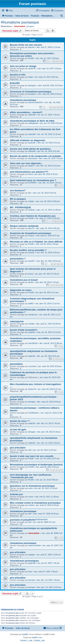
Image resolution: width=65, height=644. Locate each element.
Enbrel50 (15, 83)
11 (62, 264)
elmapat (32, 402)
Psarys (31, 236)
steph (31, 77)
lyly (30, 193)
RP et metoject (18, 199)
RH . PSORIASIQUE (20, 207)
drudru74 (32, 389)
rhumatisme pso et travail (24, 280)
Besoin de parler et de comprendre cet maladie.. (36, 156)
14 (54, 107)
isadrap (31, 210)
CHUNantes (33, 413)
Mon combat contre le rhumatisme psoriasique (35, 503)
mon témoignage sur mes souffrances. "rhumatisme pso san (31, 476)
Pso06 (31, 58)
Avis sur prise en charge (23, 66)
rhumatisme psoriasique (23, 100)
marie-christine (34, 545)
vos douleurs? (18, 190)
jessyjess (30, 26)
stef (30, 450)
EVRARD (32, 183)
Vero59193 (33, 343)
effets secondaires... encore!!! (26, 112)
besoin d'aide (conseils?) (23, 330)
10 (62, 221)
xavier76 (32, 68)
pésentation (16, 364)
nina (30, 572)
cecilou (31, 505)
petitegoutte (33, 123)
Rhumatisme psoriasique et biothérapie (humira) (36, 465)
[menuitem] (9, 11)
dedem (31, 166)
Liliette (31, 201)
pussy (31, 274)
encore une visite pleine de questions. (31, 149)
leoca (31, 174)
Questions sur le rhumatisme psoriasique (32, 486)
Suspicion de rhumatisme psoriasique (31, 233)
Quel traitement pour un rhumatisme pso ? (33, 180)
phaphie (32, 332)
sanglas (32, 555)
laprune (31, 47)
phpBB (25, 634)
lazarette (32, 143)
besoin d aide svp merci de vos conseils (32, 456)
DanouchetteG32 (35, 102)
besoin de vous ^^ (20, 421)
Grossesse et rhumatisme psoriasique (31, 92)
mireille (31, 324)
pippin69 (32, 563)
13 (51, 107)
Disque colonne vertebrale (24, 226)
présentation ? (18, 259)
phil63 (31, 303)
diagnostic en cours (21, 290)
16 (62, 107)
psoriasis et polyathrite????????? (29, 520)
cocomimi (32, 366)
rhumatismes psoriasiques (24, 561)
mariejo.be (33, 315)
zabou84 (32, 115)
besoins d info (18, 75)
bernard (32, 580)
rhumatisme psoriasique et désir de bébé (32, 121)
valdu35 (32, 356)
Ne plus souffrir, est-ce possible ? (28, 250)
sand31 (31, 252)
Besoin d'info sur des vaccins (26, 45)
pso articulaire (18, 448)
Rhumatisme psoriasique (20, 22)
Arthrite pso (16, 494)
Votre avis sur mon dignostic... (26, 163)
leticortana (33, 158)
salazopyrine (17, 321)
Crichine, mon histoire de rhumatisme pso (33, 216)
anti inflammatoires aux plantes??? (29, 172)
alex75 (31, 228)
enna (30, 488)
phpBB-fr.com (37, 638)
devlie (31, 282)
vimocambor (20, 26)
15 (58, 107)
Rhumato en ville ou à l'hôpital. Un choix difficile (36, 242)
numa (31, 497)
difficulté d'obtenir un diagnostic (28, 140)
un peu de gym (18, 429)
